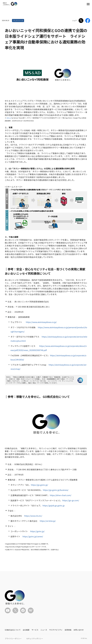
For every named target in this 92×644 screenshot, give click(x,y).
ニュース (44, 630)
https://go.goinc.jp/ (39, 485)
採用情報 (68, 630)
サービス (35, 630)
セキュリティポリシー (35, 639)
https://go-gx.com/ (71, 500)
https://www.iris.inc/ (33, 516)
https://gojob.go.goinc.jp (54, 505)
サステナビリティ (56, 630)
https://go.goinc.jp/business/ (56, 490)
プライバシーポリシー (13, 639)
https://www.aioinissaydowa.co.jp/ (41, 322)
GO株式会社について (13, 630)
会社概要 (26, 630)
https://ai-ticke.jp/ (48, 521)
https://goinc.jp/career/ (33, 536)
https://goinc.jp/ (37, 531)
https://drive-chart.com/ (61, 495)
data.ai (9, 118)
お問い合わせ (79, 630)
